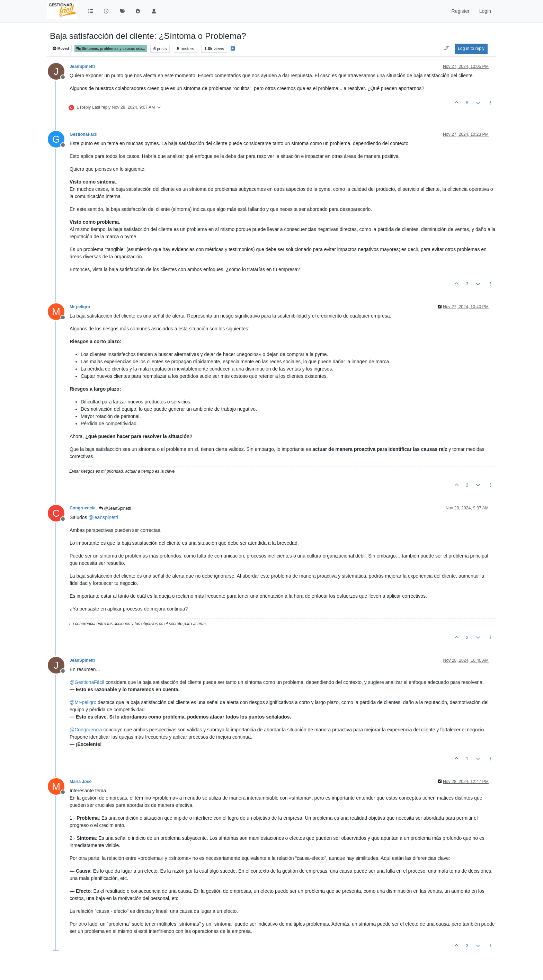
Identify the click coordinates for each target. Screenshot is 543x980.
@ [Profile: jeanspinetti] (103, 517)
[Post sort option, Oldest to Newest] (446, 48)
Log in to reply (471, 48)
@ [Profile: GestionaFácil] (87, 682)
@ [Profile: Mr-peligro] (83, 702)
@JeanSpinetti (115, 508)
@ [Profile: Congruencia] (86, 730)
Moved (61, 49)
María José (81, 782)
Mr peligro (80, 307)
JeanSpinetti (82, 66)
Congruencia (83, 508)
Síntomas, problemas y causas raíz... (111, 49)
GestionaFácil (83, 134)
